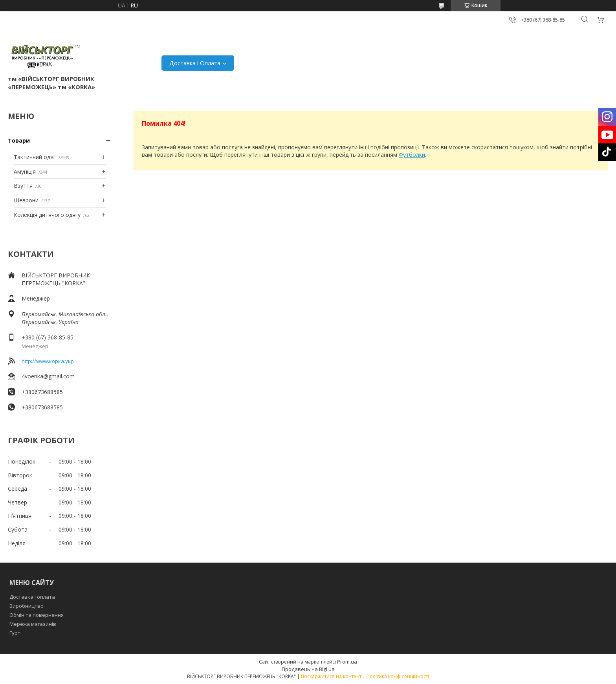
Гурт (15, 633)
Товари (19, 140)
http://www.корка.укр (48, 361)
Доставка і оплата (32, 597)
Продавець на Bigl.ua (308, 669)
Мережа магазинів (33, 624)
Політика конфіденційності (398, 676)
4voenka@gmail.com (48, 376)
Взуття (23, 186)
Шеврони (26, 200)
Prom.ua (347, 662)
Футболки (412, 155)
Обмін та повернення (37, 615)
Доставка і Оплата (195, 63)
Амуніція (25, 171)
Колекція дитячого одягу (47, 215)
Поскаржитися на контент (331, 676)
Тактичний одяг (35, 157)
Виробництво (27, 606)
